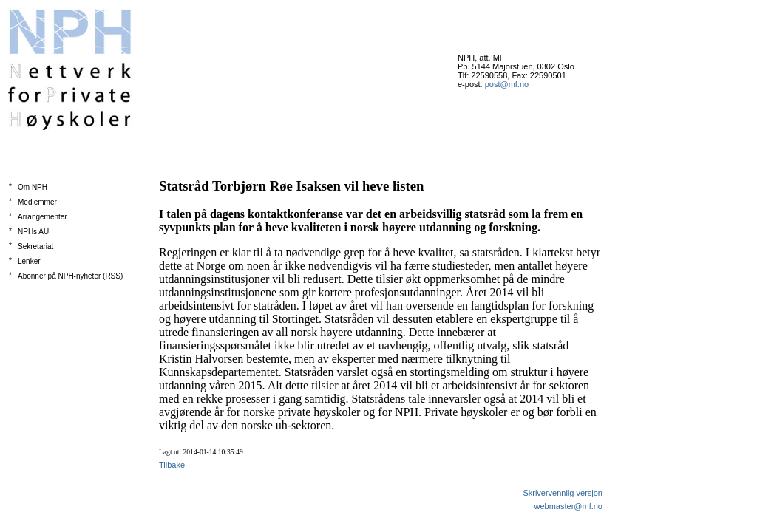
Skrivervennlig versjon (563, 493)
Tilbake (172, 465)
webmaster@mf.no (568, 506)
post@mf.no (507, 84)
